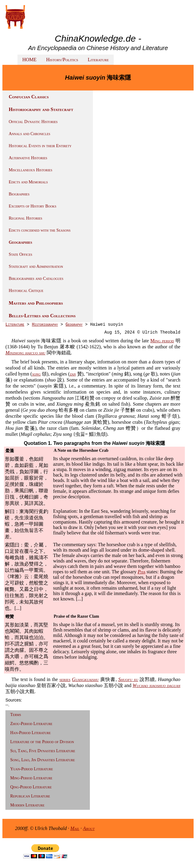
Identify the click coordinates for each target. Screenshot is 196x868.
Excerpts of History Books (33, 206)
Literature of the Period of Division (42, 742)
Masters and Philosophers (36, 303)
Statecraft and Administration (36, 266)
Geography (74, 325)
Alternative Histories (28, 158)
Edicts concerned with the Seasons (40, 230)
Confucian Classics (29, 97)
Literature (98, 60)
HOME (29, 60)
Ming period (162, 341)
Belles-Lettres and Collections (42, 316)
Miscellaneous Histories (30, 170)
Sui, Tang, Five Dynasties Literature (43, 751)
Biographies (19, 194)
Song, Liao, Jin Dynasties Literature (43, 760)
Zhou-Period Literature (31, 724)
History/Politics (62, 60)
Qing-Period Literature (31, 787)
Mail (75, 828)
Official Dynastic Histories (33, 122)
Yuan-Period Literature (32, 769)
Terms (16, 715)
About (89, 828)
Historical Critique (26, 291)
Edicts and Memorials (28, 182)
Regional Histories (25, 218)
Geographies (21, 242)
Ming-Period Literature (31, 778)
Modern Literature (27, 805)
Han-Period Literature (30, 733)
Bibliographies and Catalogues (36, 279)
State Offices (21, 254)
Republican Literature (30, 796)
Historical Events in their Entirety (40, 146)
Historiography (45, 325)
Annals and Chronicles (30, 134)
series (65, 679)
